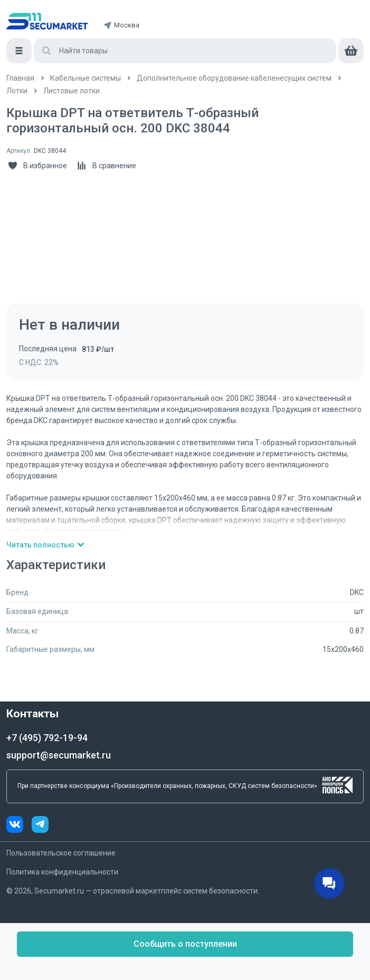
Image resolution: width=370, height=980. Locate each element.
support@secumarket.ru (59, 755)
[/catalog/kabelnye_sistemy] (86, 78)
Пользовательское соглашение (61, 853)
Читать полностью (46, 545)
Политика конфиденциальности (62, 872)
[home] (47, 21)
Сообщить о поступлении (185, 944)
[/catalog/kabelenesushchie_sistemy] (234, 78)
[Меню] (19, 51)
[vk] (19, 826)
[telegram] (40, 826)
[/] (20, 78)
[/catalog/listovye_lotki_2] (72, 91)
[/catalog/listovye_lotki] (17, 91)
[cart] (351, 51)
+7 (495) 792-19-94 (47, 738)
